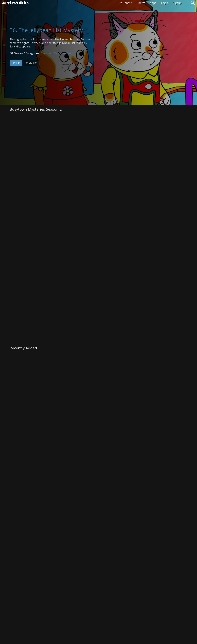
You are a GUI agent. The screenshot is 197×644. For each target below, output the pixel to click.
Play (16, 63)
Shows (141, 3)
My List (31, 63)
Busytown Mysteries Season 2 (60, 53)
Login (165, 3)
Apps (153, 3)
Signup (177, 3)
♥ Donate (126, 3)
